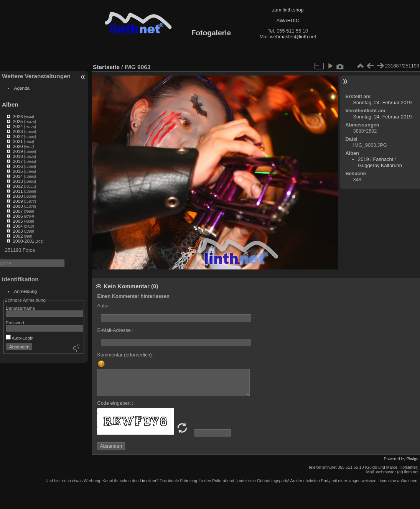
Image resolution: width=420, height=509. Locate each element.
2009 (18, 201)
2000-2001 (23, 241)
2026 (18, 116)
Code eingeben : (115, 403)
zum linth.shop (288, 10)
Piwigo (413, 459)
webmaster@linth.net (293, 37)
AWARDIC (288, 21)
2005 (18, 221)
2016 (18, 166)
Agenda (22, 88)
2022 (18, 136)
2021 (18, 141)
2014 (18, 176)
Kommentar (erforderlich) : (126, 355)
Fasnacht (383, 159)
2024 (18, 126)
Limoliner (148, 481)
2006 (18, 216)
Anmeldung (26, 291)
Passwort (15, 323)
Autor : (104, 306)
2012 (18, 186)
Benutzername (21, 308)
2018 (18, 156)
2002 (18, 236)
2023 (18, 131)
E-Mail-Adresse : (115, 330)
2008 (18, 206)
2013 (18, 181)
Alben (10, 104)
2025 (18, 121)
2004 (18, 226)
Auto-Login (20, 338)
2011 (18, 191)
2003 (18, 231)
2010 (18, 196)
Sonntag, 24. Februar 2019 (383, 103)
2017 (18, 161)
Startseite (106, 67)
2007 (18, 211)
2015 (18, 171)
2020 (18, 146)
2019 (18, 151)
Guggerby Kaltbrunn (380, 165)
